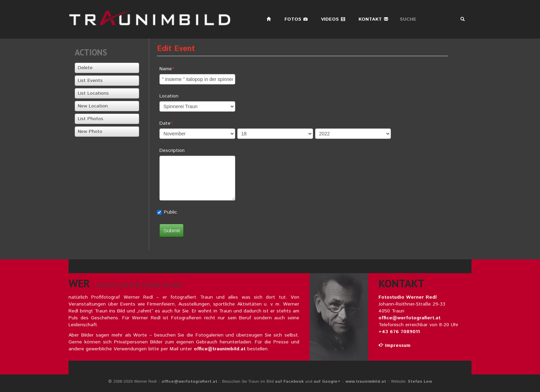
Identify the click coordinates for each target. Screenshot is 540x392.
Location (169, 96)
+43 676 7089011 (399, 332)
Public (170, 212)
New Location (93, 106)
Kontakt (373, 19)
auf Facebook (289, 381)
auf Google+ (327, 381)
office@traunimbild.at (220, 349)
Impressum (394, 345)
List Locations (93, 93)
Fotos (296, 19)
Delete (85, 68)
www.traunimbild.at (366, 381)
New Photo (90, 132)
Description (172, 151)
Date (165, 123)
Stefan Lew (420, 381)
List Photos (91, 119)
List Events (90, 81)
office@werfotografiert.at (409, 318)
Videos (333, 19)
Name (166, 69)
